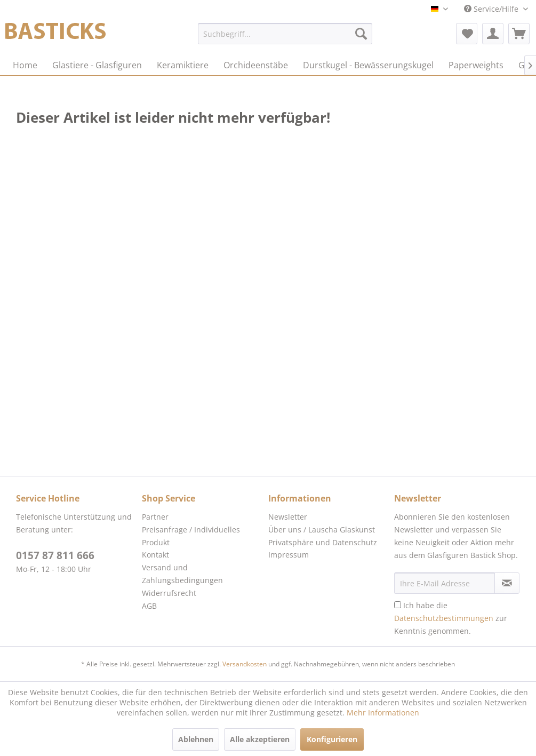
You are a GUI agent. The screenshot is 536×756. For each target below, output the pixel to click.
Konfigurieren (332, 739)
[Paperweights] (476, 65)
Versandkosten (245, 664)
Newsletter (288, 517)
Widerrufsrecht (169, 593)
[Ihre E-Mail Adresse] (445, 583)
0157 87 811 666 (55, 555)
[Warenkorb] (519, 34)
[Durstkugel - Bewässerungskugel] (368, 65)
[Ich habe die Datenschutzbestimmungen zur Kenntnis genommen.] (398, 605)
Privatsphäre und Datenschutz (323, 542)
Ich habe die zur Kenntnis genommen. (451, 618)
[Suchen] (361, 34)
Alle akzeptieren (260, 739)
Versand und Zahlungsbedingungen (182, 574)
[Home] (25, 65)
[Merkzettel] (467, 34)
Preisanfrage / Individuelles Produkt (191, 536)
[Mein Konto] (493, 34)
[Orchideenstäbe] (256, 65)
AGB (149, 606)
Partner (155, 517)
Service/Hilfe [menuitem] (492, 9)
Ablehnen (196, 739)
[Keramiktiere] (183, 65)
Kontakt (155, 555)
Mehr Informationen (383, 713)
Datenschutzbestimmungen (444, 618)
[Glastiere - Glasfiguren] (97, 65)
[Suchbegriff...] (285, 34)
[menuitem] (285, 34)
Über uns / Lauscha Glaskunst (322, 530)
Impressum (289, 555)
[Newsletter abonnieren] (507, 583)
